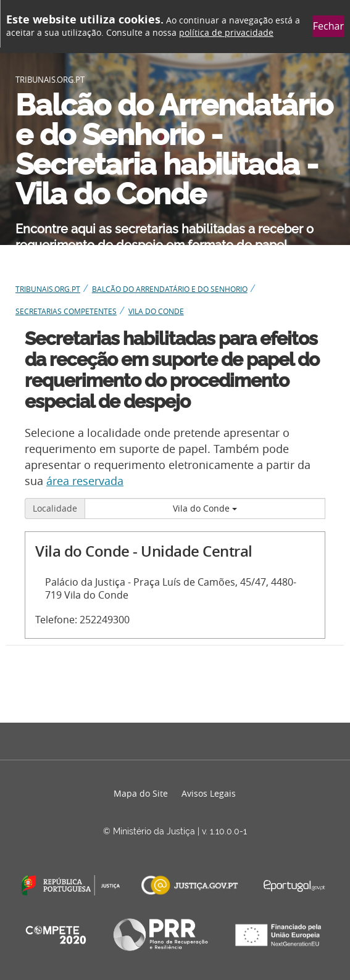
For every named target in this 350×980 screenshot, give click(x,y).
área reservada (85, 481)
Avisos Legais (209, 793)
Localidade (55, 508)
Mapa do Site (141, 793)
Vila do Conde (205, 508)
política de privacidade (226, 32)
